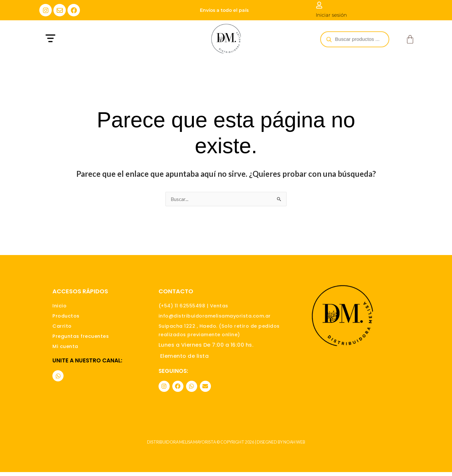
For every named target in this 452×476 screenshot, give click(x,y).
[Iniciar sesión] (319, 5)
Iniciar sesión (331, 15)
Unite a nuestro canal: (87, 365)
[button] (94, 39)
